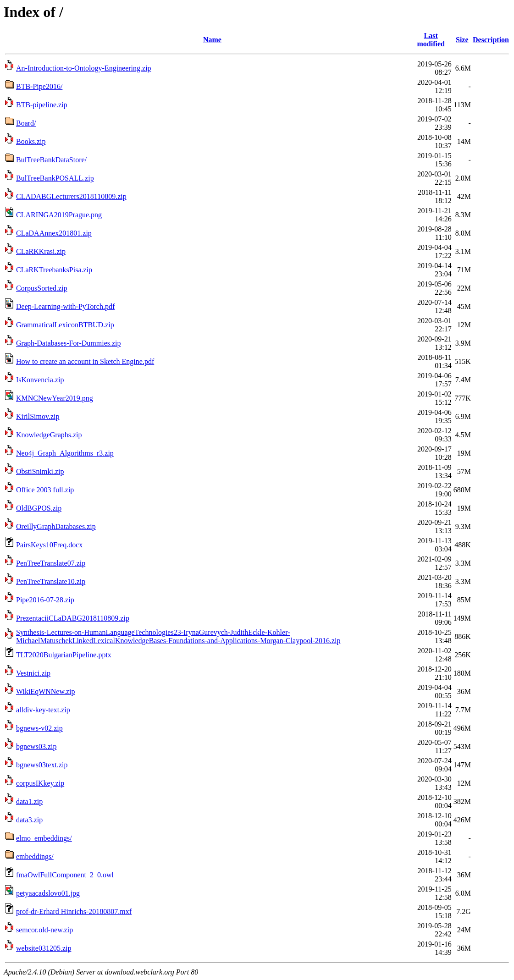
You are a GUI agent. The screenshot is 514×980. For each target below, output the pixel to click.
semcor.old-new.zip (44, 930)
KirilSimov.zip (38, 416)
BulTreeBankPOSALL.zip (55, 178)
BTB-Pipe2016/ (39, 86)
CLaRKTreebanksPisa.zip (54, 270)
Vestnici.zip (33, 673)
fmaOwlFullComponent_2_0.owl (65, 875)
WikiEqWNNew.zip (46, 691)
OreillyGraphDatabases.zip (56, 526)
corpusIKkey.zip (40, 783)
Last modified (431, 40)
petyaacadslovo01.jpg (48, 893)
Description (491, 40)
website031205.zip (44, 948)
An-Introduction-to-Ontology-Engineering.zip (84, 68)
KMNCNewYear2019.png (55, 398)
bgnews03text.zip (42, 765)
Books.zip (31, 141)
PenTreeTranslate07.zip (51, 563)
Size (462, 40)
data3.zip (29, 820)
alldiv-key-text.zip (43, 710)
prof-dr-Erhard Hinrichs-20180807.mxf (74, 911)
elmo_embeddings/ (44, 838)
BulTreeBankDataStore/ (51, 160)
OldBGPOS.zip (39, 508)
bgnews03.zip (36, 746)
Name (212, 40)
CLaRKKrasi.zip (41, 251)
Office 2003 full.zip (45, 490)
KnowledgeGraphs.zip (49, 435)
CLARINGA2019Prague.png (59, 215)
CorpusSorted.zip (42, 288)
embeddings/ (35, 856)
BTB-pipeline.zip (42, 105)
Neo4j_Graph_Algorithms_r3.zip (65, 453)
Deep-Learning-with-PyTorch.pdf (65, 306)
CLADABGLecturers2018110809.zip (71, 196)
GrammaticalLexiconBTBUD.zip (65, 325)
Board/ (26, 123)
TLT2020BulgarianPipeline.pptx (64, 655)
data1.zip (29, 801)
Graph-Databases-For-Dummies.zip (69, 343)
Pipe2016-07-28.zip (45, 600)
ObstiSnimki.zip (40, 471)
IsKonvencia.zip (40, 380)
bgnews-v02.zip (39, 728)
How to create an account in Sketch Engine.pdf (85, 361)
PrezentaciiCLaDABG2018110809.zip (73, 618)
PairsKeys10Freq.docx (49, 545)
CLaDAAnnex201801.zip (54, 233)
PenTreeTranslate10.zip (51, 581)
